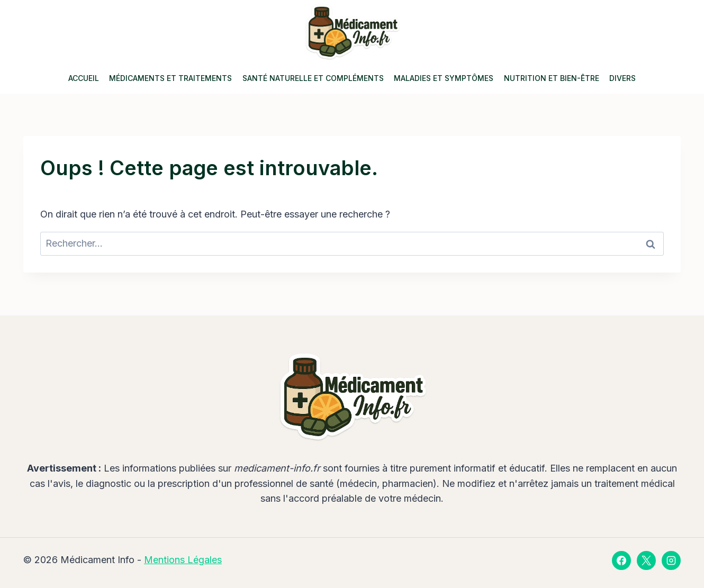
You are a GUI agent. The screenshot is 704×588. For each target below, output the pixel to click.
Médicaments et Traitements (170, 78)
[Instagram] (671, 560)
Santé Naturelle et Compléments (313, 78)
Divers (622, 78)
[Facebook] (621, 560)
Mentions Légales (183, 560)
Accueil (84, 78)
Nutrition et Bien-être (552, 78)
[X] (646, 560)
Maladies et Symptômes (444, 78)
